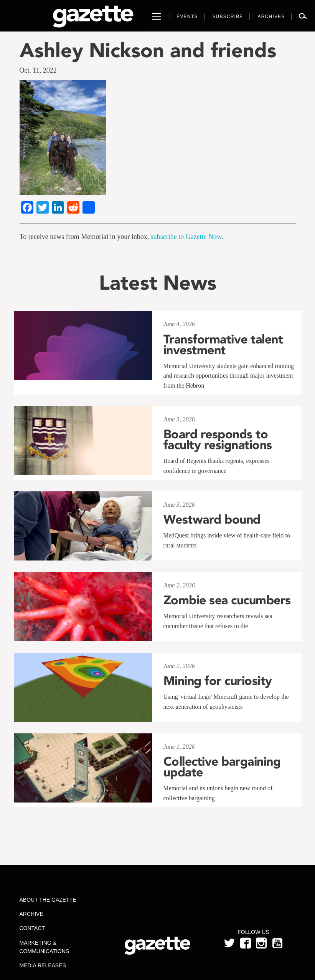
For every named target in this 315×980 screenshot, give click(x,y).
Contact (32, 928)
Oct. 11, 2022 (38, 70)
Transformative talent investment (223, 345)
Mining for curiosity (218, 681)
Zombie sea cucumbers (227, 600)
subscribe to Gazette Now (186, 237)
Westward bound (212, 519)
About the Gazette (48, 900)
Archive (31, 914)
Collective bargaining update (222, 767)
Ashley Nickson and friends (148, 50)
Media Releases (43, 965)
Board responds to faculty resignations (218, 439)
